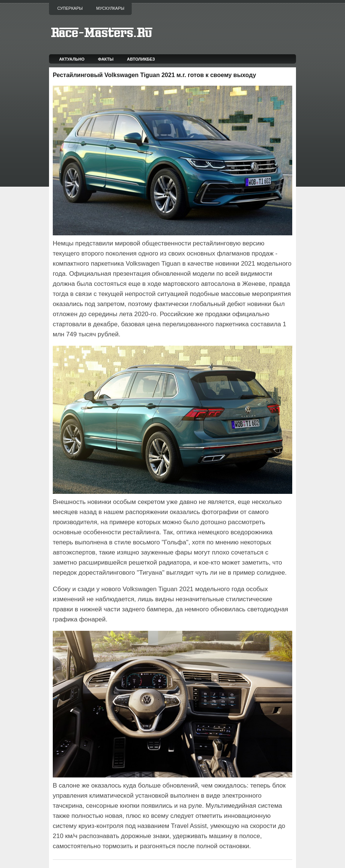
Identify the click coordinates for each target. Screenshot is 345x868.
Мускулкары (110, 8)
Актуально (72, 59)
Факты (106, 59)
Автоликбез (141, 59)
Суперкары (70, 8)
